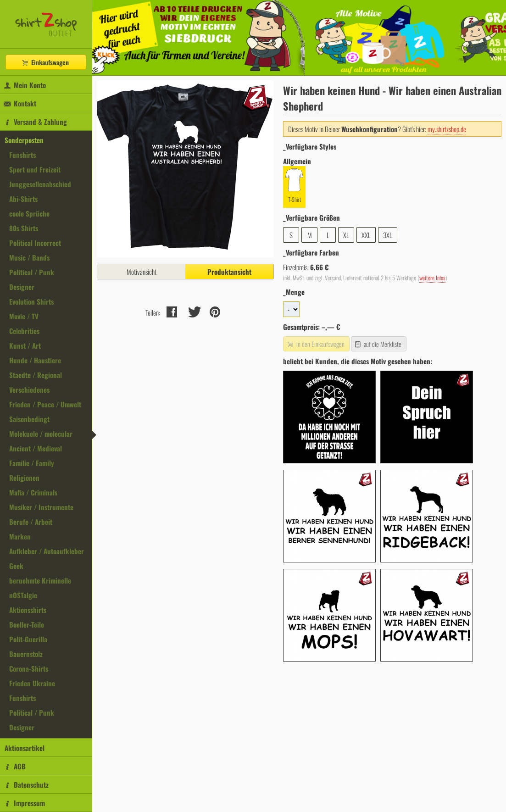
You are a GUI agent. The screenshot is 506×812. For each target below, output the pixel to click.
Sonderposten (24, 140)
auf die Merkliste (378, 344)
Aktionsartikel (25, 748)
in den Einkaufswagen (315, 344)
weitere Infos (432, 278)
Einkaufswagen (45, 62)
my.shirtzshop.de (447, 129)
